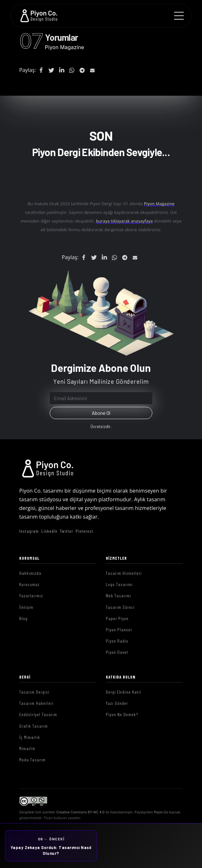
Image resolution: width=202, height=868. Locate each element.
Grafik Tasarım (34, 726)
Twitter (67, 531)
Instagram (29, 531)
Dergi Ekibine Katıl (123, 692)
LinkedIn (49, 531)
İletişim (26, 607)
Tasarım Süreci (120, 607)
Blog (23, 618)
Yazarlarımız (31, 596)
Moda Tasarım (32, 760)
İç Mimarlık (30, 737)
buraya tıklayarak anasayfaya (125, 221)
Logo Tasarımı (119, 584)
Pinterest (84, 531)
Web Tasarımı (118, 596)
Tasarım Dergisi (34, 692)
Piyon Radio (117, 641)
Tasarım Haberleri (36, 703)
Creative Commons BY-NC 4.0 (80, 812)
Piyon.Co (161, 812)
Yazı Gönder (117, 703)
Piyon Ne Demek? (122, 714)
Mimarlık (27, 748)
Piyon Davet (117, 652)
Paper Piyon (117, 618)
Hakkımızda (30, 573)
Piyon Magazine (64, 47)
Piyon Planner (119, 630)
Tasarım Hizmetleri (124, 573)
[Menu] (179, 16)
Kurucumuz (29, 584)
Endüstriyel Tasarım (38, 714)
